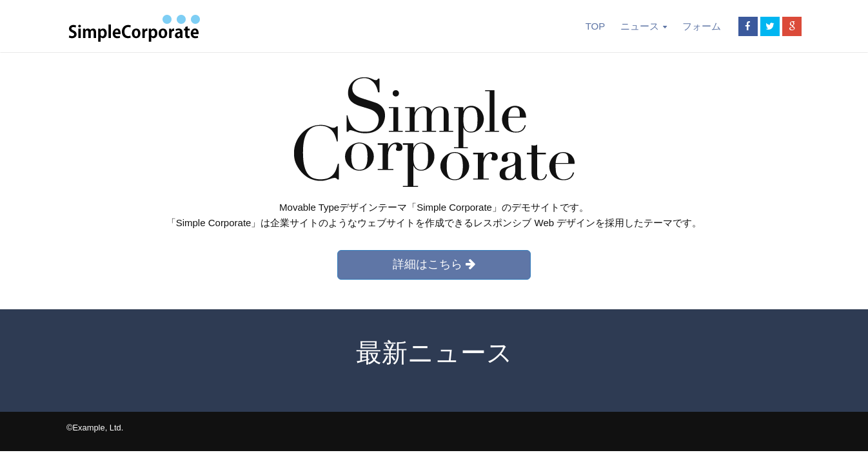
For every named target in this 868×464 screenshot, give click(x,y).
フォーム (702, 26)
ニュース (643, 26)
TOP (596, 26)
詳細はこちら (434, 264)
